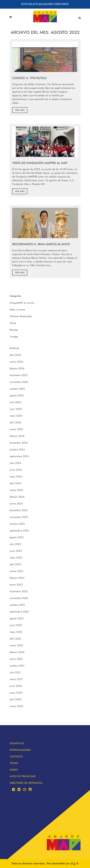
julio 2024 (15, 463)
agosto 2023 (17, 537)
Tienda (14, 763)
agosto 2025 (17, 395)
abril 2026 (15, 355)
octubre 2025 (17, 389)
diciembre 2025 (19, 375)
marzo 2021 (16, 679)
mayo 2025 (16, 416)
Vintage (14, 337)
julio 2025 (15, 402)
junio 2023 (16, 551)
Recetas (14, 330)
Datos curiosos (17, 310)
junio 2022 (16, 625)
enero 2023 (16, 585)
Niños (13, 323)
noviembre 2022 (19, 598)
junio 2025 (16, 409)
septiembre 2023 (19, 531)
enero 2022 (16, 659)
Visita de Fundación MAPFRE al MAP (40, 163)
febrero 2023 (17, 578)
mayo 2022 (16, 632)
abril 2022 (15, 639)
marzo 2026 (16, 362)
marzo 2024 (16, 490)
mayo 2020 (16, 693)
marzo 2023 (16, 571)
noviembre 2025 (19, 382)
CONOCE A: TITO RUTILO (29, 78)
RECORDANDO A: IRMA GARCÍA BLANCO (41, 244)
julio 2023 (15, 544)
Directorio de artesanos (26, 783)
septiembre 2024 (19, 456)
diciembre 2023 (19, 510)
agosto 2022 (17, 618)
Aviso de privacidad (23, 776)
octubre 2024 (17, 450)
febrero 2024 (17, 497)
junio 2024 (16, 470)
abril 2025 (15, 423)
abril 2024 (15, 483)
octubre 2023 (17, 524)
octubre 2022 (17, 605)
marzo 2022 (16, 645)
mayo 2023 (16, 558)
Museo (14, 770)
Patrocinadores (20, 750)
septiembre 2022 (19, 612)
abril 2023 (15, 564)
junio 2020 (16, 686)
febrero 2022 (17, 652)
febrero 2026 (17, 368)
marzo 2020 (16, 706)
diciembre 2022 (19, 591)
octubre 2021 (17, 666)
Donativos (17, 743)
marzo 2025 (16, 429)
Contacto (16, 757)
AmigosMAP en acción (22, 303)
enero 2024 (16, 504)
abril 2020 (15, 699)
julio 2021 (15, 672)
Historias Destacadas (21, 316)
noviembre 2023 (19, 517)
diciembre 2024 (19, 443)
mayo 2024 (16, 477)
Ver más (20, 110)
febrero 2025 (17, 436)
